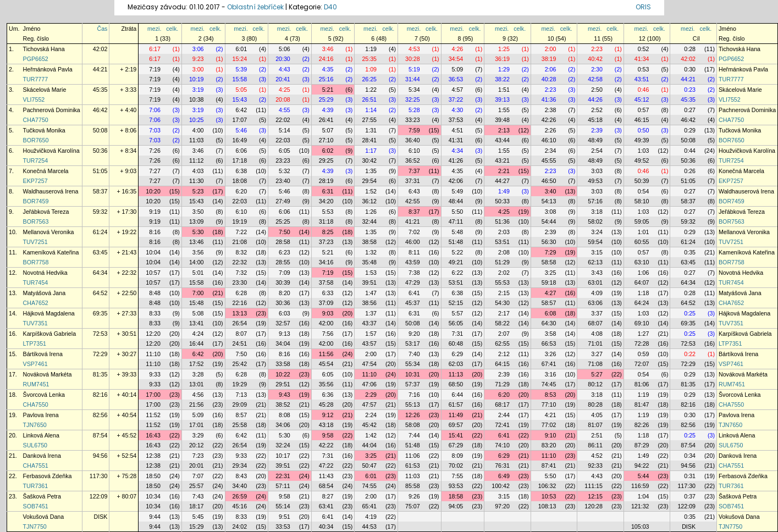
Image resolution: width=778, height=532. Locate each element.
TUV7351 (35, 323)
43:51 (642, 79)
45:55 (549, 160)
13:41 (197, 323)
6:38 (241, 171)
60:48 (456, 343)
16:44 (197, 343)
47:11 (456, 221)
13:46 (197, 242)
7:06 (155, 110)
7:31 (458, 334)
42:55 (413, 201)
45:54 (326, 364)
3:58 (551, 334)
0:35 (690, 252)
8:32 (241, 252)
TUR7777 (36, 79)
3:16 (551, 374)
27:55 (369, 120)
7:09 (285, 273)
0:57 (644, 110)
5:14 (285, 130)
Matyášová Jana (45, 293)
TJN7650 (35, 425)
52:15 (456, 303)
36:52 (413, 160)
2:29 (371, 395)
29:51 (283, 384)
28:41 (369, 140)
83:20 (549, 445)
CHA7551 (36, 465)
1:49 (504, 191)
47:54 (369, 364)
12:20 (153, 334)
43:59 (413, 262)
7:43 (198, 496)
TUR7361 (36, 486)
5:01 (198, 273)
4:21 (551, 415)
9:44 (155, 517)
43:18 (326, 425)
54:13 (549, 201)
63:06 (595, 303)
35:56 (326, 384)
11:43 (326, 476)
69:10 (642, 323)
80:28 (595, 404)
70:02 (456, 465)
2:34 (551, 151)
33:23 (413, 120)
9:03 (328, 313)
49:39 (642, 140)
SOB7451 (36, 506)
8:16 (155, 232)
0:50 (644, 130)
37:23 (326, 242)
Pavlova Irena (41, 415)
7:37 (414, 171)
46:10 (549, 140)
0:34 (690, 456)
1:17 (371, 151)
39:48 (502, 120)
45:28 (326, 404)
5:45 (198, 517)
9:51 (285, 517)
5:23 (198, 191)
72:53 (100, 334)
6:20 (241, 191)
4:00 (198, 130)
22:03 (283, 140)
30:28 (413, 59)
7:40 (414, 354)
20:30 (283, 59)
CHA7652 (36, 303)
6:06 (241, 151)
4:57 (458, 90)
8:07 (241, 334)
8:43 (241, 476)
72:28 (642, 343)
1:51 (504, 90)
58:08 (413, 425)
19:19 (240, 221)
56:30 (549, 242)
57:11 (283, 486)
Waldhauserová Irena (51, 191)
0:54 (644, 191)
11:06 (413, 456)
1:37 (371, 313)
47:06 (369, 384)
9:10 (551, 435)
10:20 (153, 191)
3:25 (551, 273)
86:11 (595, 445)
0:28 (690, 49)
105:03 (640, 527)
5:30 (198, 232)
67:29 (456, 445)
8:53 (551, 395)
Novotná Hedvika (45, 273)
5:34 (414, 90)
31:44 (413, 79)
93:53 (456, 486)
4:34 (458, 151)
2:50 (597, 90)
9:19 (155, 212)
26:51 (369, 99)
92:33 (595, 465)
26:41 (326, 120)
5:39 (241, 69)
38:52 (283, 404)
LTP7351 (35, 343)
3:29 (198, 435)
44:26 (595, 99)
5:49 (458, 191)
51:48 (456, 242)
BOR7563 (36, 221)
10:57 (153, 273)
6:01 (241, 49)
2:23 (597, 49)
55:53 (502, 282)
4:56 (198, 395)
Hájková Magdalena (49, 313)
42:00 (326, 323)
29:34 (240, 465)
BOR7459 (36, 201)
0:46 (644, 90)
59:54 (595, 242)
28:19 (326, 181)
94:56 (100, 456)
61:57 (456, 404)
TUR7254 (36, 160)
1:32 (371, 252)
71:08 (595, 364)
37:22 (456, 99)
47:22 (326, 465)
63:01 (595, 282)
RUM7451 (36, 384)
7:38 (414, 273)
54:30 (502, 303)
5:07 (328, 130)
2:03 (504, 232)
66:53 (549, 343)
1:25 (504, 49)
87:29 (642, 445)
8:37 (414, 212)
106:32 (547, 486)
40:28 (549, 79)
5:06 (285, 49)
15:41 (456, 435)
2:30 (597, 69)
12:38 (153, 456)
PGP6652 (36, 59)
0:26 (690, 171)
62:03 (456, 364)
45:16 (240, 506)
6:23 (285, 252)
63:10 (642, 262)
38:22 (502, 79)
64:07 (642, 282)
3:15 (597, 252)
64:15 (502, 364)
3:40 (551, 191)
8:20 (285, 293)
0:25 (690, 313)
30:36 (283, 303)
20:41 (283, 79)
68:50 (456, 384)
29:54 (369, 181)
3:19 (198, 90)
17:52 (197, 364)
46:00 (413, 242)
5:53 (328, 212)
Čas (102, 29)
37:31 (413, 181)
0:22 (690, 354)
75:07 (413, 506)
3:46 (328, 49)
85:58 (413, 486)
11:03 (197, 140)
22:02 (283, 120)
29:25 (326, 160)
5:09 (458, 69)
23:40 (283, 181)
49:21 (456, 262)
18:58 (456, 496)
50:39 (642, 181)
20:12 (197, 445)
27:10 (326, 140)
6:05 (285, 151)
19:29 (240, 384)
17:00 (153, 395)
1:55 (504, 110)
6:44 (458, 395)
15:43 (240, 99)
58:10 (642, 201)
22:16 (240, 303)
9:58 (328, 435)
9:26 (414, 496)
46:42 (100, 110)
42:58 (595, 79)
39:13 (502, 99)
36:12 (369, 201)
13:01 (197, 384)
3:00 (198, 69)
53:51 (502, 242)
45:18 (595, 120)
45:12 (642, 99)
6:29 (458, 354)
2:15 (504, 293)
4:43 (285, 69)
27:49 (283, 201)
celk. (172, 29)
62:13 (595, 262)
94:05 (456, 506)
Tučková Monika (44, 130)
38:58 (369, 242)
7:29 (551, 252)
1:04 (644, 496)
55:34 (413, 364)
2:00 (551, 49)
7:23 (198, 456)
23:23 (283, 160)
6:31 (328, 191)
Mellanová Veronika (49, 232)
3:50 (198, 212)
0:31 (690, 476)
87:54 (100, 435)
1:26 (371, 212)
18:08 (240, 181)
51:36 (502, 221)
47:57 (369, 404)
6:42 (241, 110)
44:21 (100, 69)
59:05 (642, 221)
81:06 (642, 384)
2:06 (551, 69)
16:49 (240, 140)
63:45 (100, 252)
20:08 (283, 99)
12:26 (413, 415)
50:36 (100, 151)
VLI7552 (34, 99)
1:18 (644, 293)
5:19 (414, 69)
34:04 (283, 343)
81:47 (642, 404)
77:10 (549, 404)
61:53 (413, 465)
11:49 (456, 415)
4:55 (285, 110)
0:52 (644, 49)
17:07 (240, 120)
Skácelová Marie (45, 90)
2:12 (504, 354)
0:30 (690, 69)
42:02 (100, 49)
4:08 (597, 334)
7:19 (155, 69)
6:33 (328, 293)
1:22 (371, 90)
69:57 (456, 425)
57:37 (413, 384)
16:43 (153, 435)
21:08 (240, 242)
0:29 (690, 130)
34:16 (326, 262)
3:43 (597, 273)
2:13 (504, 130)
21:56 (197, 404)
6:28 (241, 293)
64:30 (549, 323)
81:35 (100, 374)
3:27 (597, 354)
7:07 (198, 476)
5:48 (458, 232)
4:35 (328, 69)
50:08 (100, 130)
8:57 (241, 415)
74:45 (549, 384)
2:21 (504, 171)
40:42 (595, 59)
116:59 (640, 486)
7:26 (155, 151)
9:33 (155, 374)
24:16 (326, 59)
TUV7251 (35, 242)
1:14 (371, 110)
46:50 (549, 181)
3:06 (198, 49)
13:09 (197, 221)
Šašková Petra (42, 496)
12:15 (595, 496)
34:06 (283, 425)
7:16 (414, 395)
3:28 (198, 374)
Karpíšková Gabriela (50, 334)
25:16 (326, 79)
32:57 (283, 323)
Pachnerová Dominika (52, 110)
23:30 (240, 282)
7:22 (241, 232)
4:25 (285, 90)
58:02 (595, 221)
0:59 (644, 354)
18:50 (153, 476)
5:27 (597, 374)
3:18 (597, 212)
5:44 (644, 476)
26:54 (240, 323)
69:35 (100, 313)
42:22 (326, 445)
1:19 (371, 49)
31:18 (326, 221)
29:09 (240, 404)
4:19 (371, 517)
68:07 (595, 323)
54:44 (549, 221)
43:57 (369, 343)
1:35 (371, 171)
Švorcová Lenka (44, 395)
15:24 (240, 59)
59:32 (100, 212)
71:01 (595, 343)
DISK (101, 517)
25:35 (369, 59)
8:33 (155, 313)
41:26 (456, 160)
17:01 (197, 425)
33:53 (283, 527)
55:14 (283, 506)
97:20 (502, 506)
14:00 (197, 262)
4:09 (597, 293)
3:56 (198, 252)
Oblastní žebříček (255, 7)
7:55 (458, 476)
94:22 (642, 465)
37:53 (456, 120)
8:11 (414, 252)
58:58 (549, 262)
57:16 (595, 201)
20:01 (197, 465)
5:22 (458, 252)
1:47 (371, 293)
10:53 (549, 496)
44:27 (502, 181)
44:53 (369, 527)
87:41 (549, 465)
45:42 (369, 425)
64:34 (100, 273)
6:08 (551, 313)
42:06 (456, 181)
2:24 (371, 415)
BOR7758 (36, 262)
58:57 (549, 303)
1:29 (504, 69)
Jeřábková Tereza (46, 212)
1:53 (371, 273)
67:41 (549, 364)
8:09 (458, 456)
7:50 (285, 232)
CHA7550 (36, 404)
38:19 (549, 59)
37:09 (326, 303)
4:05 (597, 415)
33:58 (283, 364)
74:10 (502, 445)
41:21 (413, 221)
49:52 (642, 160)
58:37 (100, 191)
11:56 (326, 354)
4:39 (328, 110)
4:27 (551, 293)
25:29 (326, 99)
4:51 (458, 130)
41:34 (642, 59)
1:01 (644, 232)
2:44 (504, 415)
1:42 (371, 435)
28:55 (283, 262)
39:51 (369, 282)
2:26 (551, 130)
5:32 (285, 171)
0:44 (690, 151)
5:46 (241, 130)
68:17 (502, 404)
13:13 (240, 313)
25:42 (240, 364)
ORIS (643, 7)
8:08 (285, 415)
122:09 (99, 496)
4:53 (414, 49)
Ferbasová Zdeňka (48, 476)
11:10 (153, 354)
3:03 (597, 171)
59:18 (549, 282)
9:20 (414, 334)
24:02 (240, 527)
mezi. (154, 29)
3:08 (551, 212)
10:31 (413, 374)
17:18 (240, 160)
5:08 (198, 313)
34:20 (326, 201)
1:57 (371, 334)
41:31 (456, 140)
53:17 (413, 343)
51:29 (502, 262)
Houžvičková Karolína (51, 151)
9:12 (328, 415)
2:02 (504, 273)
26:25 (369, 79)
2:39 (597, 130)
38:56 (369, 303)
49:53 (595, 181)
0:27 (690, 110)
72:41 (502, 425)
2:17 (504, 313)
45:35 (100, 90)
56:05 (456, 323)
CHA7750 (36, 120)
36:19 (502, 59)
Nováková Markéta (48, 374)
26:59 (240, 496)
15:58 (240, 79)
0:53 (644, 69)
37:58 (326, 282)
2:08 (504, 252)
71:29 (502, 384)
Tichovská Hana (44, 49)
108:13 (547, 506)
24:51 (240, 343)
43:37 (369, 323)
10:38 (197, 99)
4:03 (198, 171)
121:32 (640, 506)
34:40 (240, 486)
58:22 (502, 323)
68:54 (326, 486)
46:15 (642, 120)
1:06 (644, 273)
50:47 (369, 465)
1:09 (371, 69)
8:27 (328, 496)
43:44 (502, 140)
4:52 (597, 456)
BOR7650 (36, 140)
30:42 (369, 160)
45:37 (413, 303)
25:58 (240, 425)
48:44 (456, 201)
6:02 (328, 151)
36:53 (456, 79)
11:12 (197, 160)
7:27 (155, 171)
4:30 (458, 110)
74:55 (369, 486)
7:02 (414, 232)
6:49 (504, 476)
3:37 (597, 313)
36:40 (413, 140)
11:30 (197, 181)
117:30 (99, 476)
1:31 (371, 130)
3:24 (597, 232)
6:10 (414, 151)
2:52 (597, 110)
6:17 (155, 49)
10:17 (283, 456)
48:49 (595, 140)
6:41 (414, 293)
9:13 (285, 334)
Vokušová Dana (44, 517)
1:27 (644, 334)
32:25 (413, 99)
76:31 (502, 465)
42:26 (549, 120)
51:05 (100, 171)
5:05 (241, 90)
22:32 (240, 262)
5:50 (458, 212)
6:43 (414, 191)
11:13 (456, 374)
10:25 (197, 120)
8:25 (328, 232)
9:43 (285, 395)
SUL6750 (35, 445)
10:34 (153, 496)
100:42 (501, 486)
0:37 (690, 496)
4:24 (198, 334)
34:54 (456, 59)
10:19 (197, 79)
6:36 (328, 395)
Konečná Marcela (46, 171)
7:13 (241, 395)
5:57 (458, 313)
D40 (330, 7)
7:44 (414, 435)
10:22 (283, 374)
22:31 (283, 476)
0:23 (690, 90)
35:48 (369, 262)
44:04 (369, 445)
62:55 (502, 343)
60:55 (642, 242)
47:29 (413, 282)
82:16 (100, 395)
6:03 (285, 313)
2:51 (597, 435)
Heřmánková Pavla (48, 69)
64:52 (100, 293)
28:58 (283, 242)
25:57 (197, 486)
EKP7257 (35, 181)
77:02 (549, 425)
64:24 (642, 303)
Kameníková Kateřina (51, 252)
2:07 (504, 334)
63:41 (326, 506)
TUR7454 (36, 282)
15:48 (197, 303)
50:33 (502, 201)
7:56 (328, 334)
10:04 (153, 252)
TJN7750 (35, 527)
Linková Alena (41, 435)
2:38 (551, 110)
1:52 (371, 191)
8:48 (155, 293)
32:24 (283, 445)
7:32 (241, 273)
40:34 (326, 527)
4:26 (458, 49)
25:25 (283, 221)
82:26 (642, 425)
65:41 (369, 506)
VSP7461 (35, 364)
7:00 (198, 293)
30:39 (283, 282)
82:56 (100, 415)
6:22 (458, 273)
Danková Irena (42, 456)
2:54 (597, 151)
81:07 (595, 425)
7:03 (155, 130)
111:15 (594, 486)
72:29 (100, 354)
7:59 (414, 130)
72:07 (642, 364)
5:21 (328, 90)
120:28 (594, 506)
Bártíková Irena (43, 354)
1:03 (644, 151)
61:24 (100, 232)
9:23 (198, 59)
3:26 (551, 354)
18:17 (197, 506)
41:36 (549, 99)
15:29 (197, 527)
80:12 (595, 384)
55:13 (413, 404)
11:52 (153, 415)
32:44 (369, 221)
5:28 (414, 110)
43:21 (502, 160)
